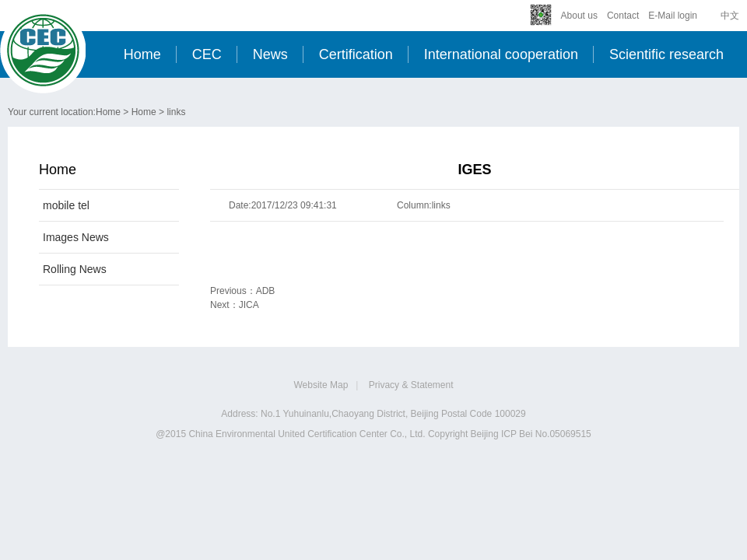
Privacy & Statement (411, 385)
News (270, 54)
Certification (356, 54)
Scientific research (666, 54)
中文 (730, 16)
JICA (249, 305)
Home (142, 54)
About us (579, 16)
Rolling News (75, 269)
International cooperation (501, 54)
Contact (623, 16)
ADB (266, 291)
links (176, 112)
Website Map (321, 385)
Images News (76, 237)
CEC (207, 54)
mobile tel (66, 205)
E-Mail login (673, 16)
